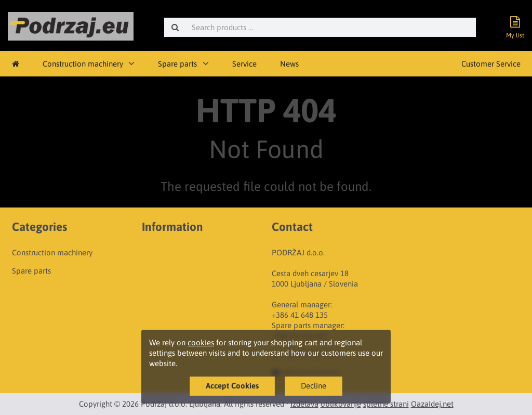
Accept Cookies (232, 386)
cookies (201, 342)
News (289, 64)
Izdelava (304, 404)
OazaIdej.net (432, 404)
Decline (314, 386)
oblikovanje (341, 404)
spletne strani (386, 404)
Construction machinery (83, 64)
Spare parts (177, 64)
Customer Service (491, 64)
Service (244, 64)
